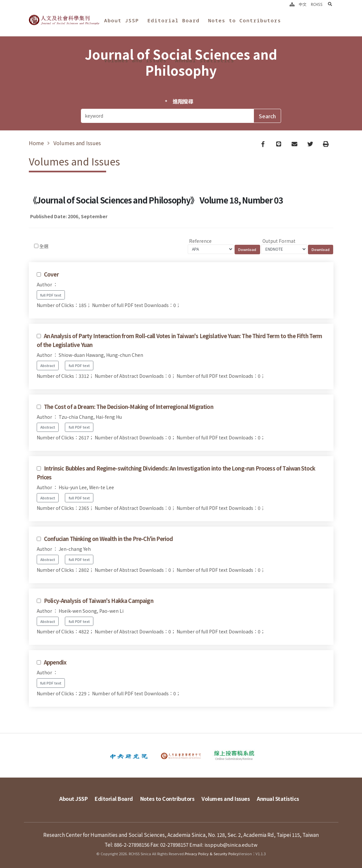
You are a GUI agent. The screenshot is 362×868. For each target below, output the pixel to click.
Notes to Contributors (245, 20)
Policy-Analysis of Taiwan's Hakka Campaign (99, 602)
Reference (200, 242)
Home (36, 144)
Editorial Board (173, 20)
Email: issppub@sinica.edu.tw (224, 844)
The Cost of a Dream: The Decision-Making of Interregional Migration (129, 408)
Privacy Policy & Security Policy (212, 853)
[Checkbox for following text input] (36, 247)
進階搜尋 (183, 101)
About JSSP (122, 20)
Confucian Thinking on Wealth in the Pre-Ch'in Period (108, 540)
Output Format (279, 242)
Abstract (48, 367)
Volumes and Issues (135, 60)
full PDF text (51, 296)
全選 (44, 247)
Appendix (55, 664)
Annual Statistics (205, 60)
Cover (51, 276)
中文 (303, 4)
